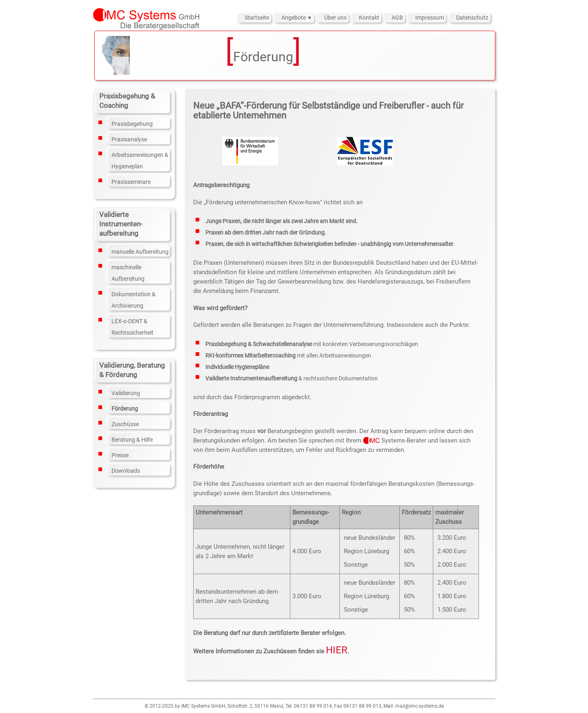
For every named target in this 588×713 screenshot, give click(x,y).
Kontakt (369, 18)
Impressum (430, 18)
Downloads (126, 471)
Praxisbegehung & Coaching (127, 101)
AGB (397, 18)
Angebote (294, 18)
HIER (337, 650)
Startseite (257, 18)
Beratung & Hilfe (132, 440)
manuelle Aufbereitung (140, 252)
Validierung (126, 393)
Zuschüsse (125, 424)
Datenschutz (472, 18)
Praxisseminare (131, 182)
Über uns (335, 18)
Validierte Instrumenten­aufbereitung (121, 224)
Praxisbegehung (132, 124)
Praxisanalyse (129, 139)
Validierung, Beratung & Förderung (132, 370)
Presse (120, 455)
